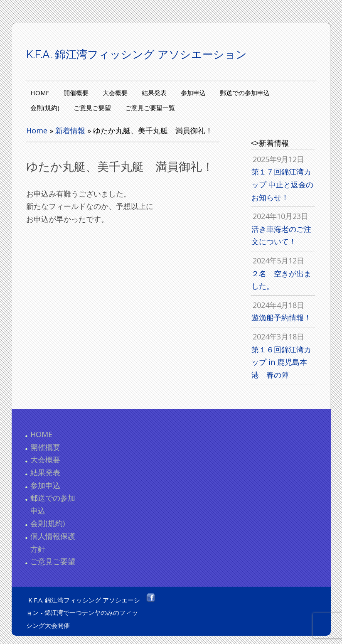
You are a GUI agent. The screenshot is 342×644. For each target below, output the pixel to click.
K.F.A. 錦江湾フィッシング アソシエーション (137, 54)
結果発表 (154, 93)
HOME (40, 93)
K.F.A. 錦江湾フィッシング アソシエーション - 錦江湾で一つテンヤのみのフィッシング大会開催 (83, 613)
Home (37, 130)
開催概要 (76, 93)
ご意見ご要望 (92, 108)
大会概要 (115, 93)
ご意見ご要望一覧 (150, 108)
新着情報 (70, 130)
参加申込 (193, 93)
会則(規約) (45, 108)
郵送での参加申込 (245, 93)
